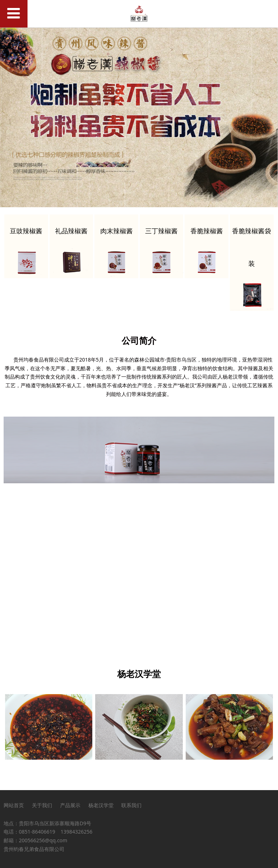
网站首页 (14, 805)
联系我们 (131, 805)
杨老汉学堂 (101, 805)
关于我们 (42, 805)
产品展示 (70, 805)
